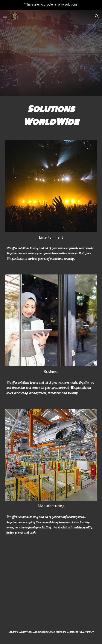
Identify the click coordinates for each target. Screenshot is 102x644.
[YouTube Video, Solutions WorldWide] (51, 583)
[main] (51, 115)
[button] (5, 16)
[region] (51, 5)
